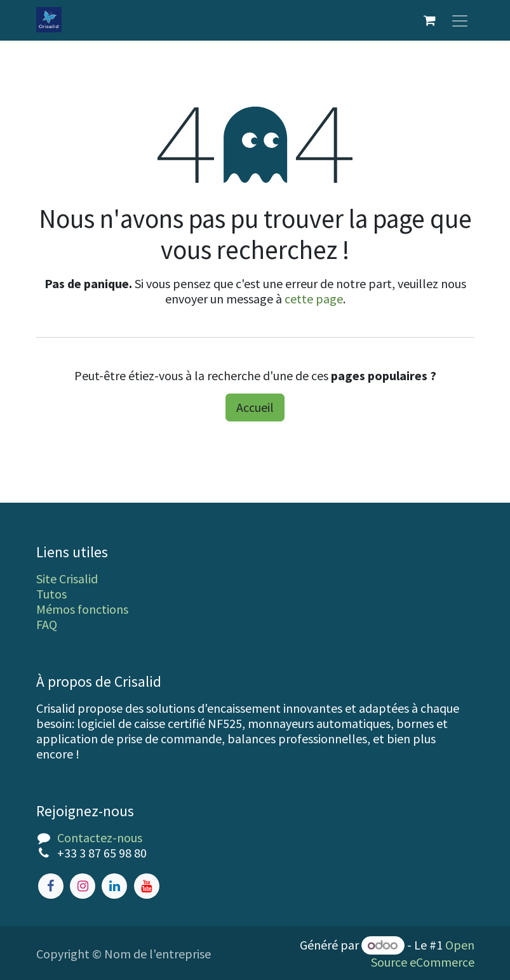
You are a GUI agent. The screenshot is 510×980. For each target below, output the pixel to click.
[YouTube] (147, 886)
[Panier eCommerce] (430, 20)
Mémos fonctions (82, 609)
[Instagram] (83, 886)
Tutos (51, 594)
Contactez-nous (100, 838)
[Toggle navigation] (460, 20)
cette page (314, 299)
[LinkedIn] (114, 886)
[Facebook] (51, 886)
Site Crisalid (67, 579)
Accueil (255, 407)
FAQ (47, 624)
